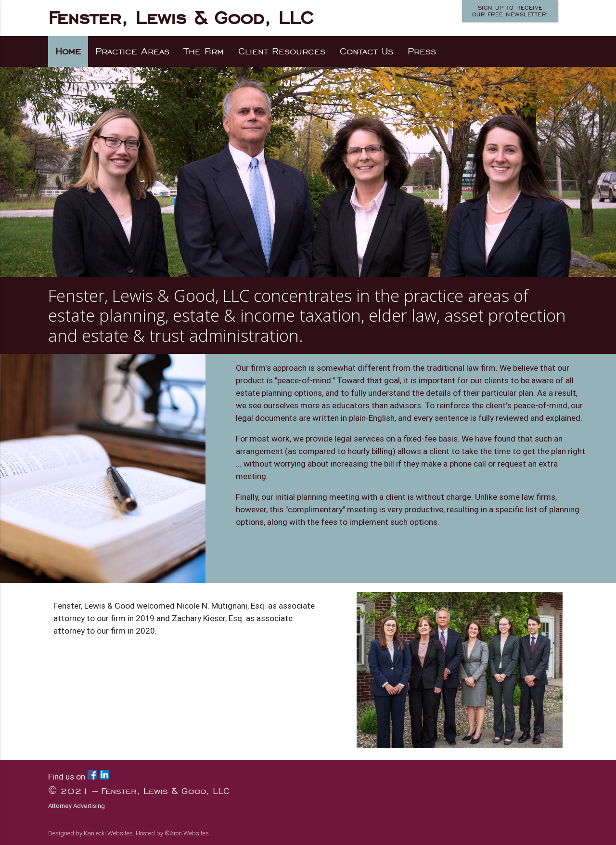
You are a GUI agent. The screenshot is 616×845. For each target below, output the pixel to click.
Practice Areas (132, 51)
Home (68, 51)
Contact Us (366, 51)
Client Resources (282, 51)
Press (422, 51)
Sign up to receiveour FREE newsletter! (510, 11)
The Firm (204, 51)
